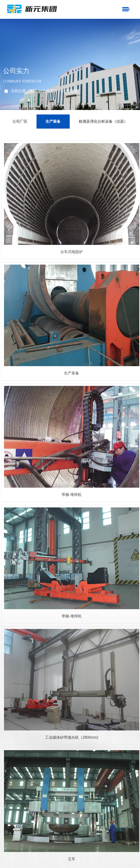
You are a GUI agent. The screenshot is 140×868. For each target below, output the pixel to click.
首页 (35, 91)
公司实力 (51, 91)
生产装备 (72, 91)
